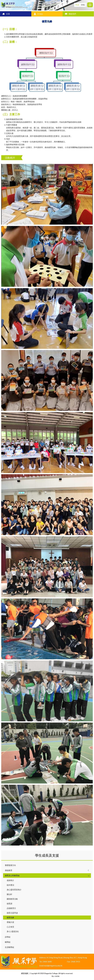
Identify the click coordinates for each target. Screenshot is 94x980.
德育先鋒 (10, 917)
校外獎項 (10, 885)
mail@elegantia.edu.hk (53, 966)
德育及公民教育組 (12, 875)
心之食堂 (10, 927)
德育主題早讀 (12, 913)
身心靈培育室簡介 (14, 890)
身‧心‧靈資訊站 (13, 931)
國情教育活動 (12, 899)
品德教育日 (11, 908)
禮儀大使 (10, 922)
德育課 (9, 904)
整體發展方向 (10, 865)
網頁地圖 (25, 973)
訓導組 (8, 937)
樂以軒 (9, 894)
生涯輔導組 (9, 947)
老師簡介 (10, 880)
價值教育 (9, 870)
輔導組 (8, 942)
